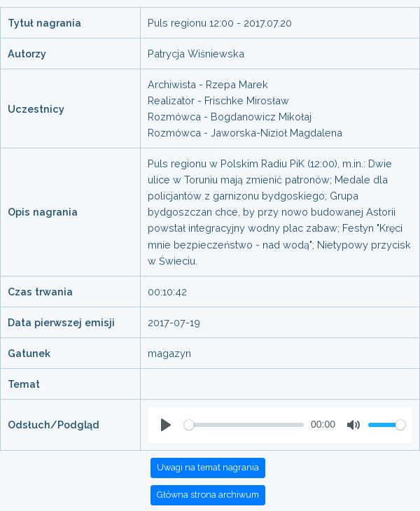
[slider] (244, 425)
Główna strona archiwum (208, 495)
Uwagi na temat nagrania (208, 467)
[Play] (166, 425)
